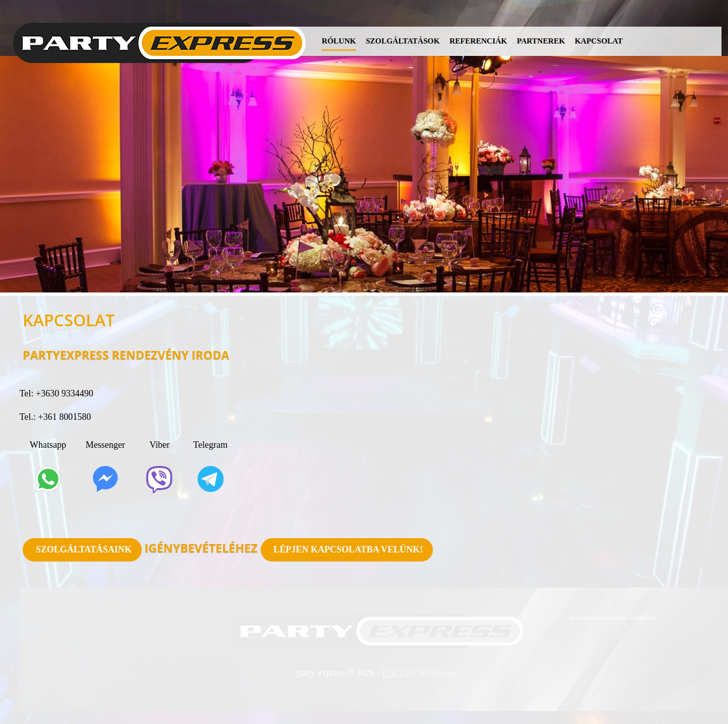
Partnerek (541, 41)
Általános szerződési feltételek (612, 617)
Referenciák (479, 41)
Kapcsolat (599, 41)
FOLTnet (399, 673)
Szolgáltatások (403, 41)
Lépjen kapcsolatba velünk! (348, 549)
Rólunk (339, 41)
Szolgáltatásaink (84, 549)
